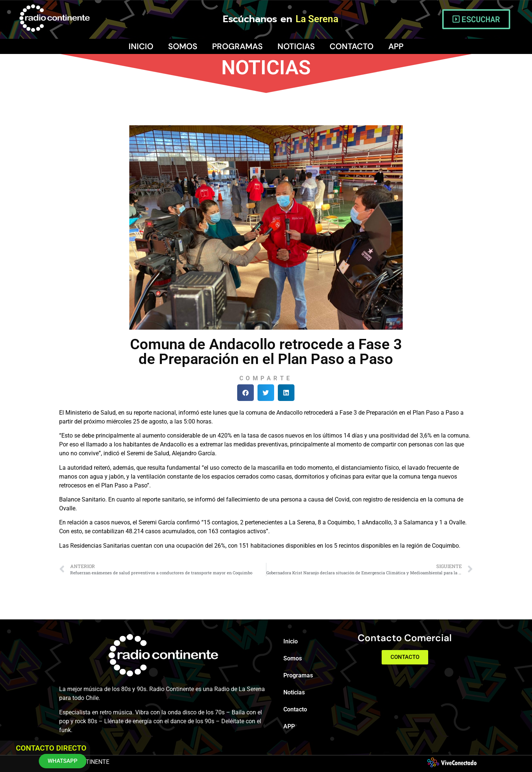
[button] (245, 393)
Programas (237, 46)
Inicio (141, 46)
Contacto (352, 46)
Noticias (296, 46)
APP (396, 46)
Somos (183, 46)
